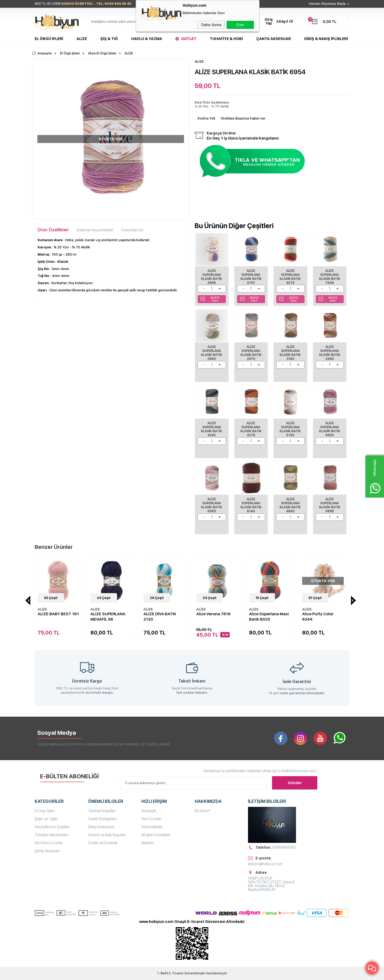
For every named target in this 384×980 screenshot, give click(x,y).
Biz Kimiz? (203, 811)
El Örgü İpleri (49, 39)
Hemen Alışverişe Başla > (329, 4)
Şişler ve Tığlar (46, 819)
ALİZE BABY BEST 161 (58, 614)
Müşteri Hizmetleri (156, 835)
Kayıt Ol (286, 21)
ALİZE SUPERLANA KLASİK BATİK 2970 (251, 353)
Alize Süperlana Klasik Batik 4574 (290, 277)
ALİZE (42, 609)
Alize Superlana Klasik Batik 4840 (290, 505)
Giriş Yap (269, 21)
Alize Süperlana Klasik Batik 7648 (330, 277)
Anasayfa (149, 811)
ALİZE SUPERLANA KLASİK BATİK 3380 (330, 353)
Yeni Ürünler (151, 819)
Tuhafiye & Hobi (226, 39)
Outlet (189, 39)
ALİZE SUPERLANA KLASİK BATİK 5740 (290, 429)
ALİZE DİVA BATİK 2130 (160, 617)
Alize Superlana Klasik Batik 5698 (330, 505)
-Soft (163, 973)
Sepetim (148, 843)
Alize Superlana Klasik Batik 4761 (251, 277)
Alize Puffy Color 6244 (318, 617)
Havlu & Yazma (147, 39)
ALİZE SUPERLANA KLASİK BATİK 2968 (212, 277)
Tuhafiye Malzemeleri (52, 835)
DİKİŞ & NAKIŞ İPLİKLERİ (326, 39)
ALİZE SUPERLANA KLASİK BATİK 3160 (290, 353)
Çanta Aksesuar (274, 39)
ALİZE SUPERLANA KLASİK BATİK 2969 (212, 353)
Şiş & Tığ (109, 39)
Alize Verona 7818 (213, 614)
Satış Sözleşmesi (101, 827)
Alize (82, 39)
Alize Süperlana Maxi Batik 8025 (269, 617)
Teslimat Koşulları (102, 811)
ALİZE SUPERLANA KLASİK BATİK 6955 (212, 505)
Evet (240, 25)
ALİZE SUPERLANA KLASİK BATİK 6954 (330, 429)
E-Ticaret (176, 973)
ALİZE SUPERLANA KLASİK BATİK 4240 (212, 429)
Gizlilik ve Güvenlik (103, 843)
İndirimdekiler (152, 827)
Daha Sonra (211, 25)
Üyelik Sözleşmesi (102, 819)
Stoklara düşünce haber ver (243, 118)
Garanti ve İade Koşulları (107, 835)
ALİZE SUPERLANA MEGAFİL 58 (108, 617)
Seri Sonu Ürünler (49, 843)
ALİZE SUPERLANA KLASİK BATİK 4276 (251, 429)
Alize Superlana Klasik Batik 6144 (251, 505)
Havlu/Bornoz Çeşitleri (52, 827)
